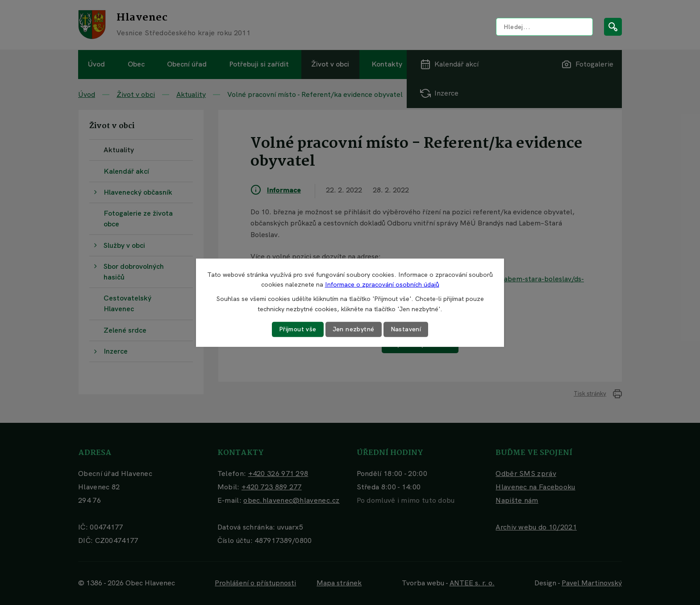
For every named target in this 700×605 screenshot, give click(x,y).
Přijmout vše (298, 329)
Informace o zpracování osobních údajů (382, 284)
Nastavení (406, 329)
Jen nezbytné (354, 329)
